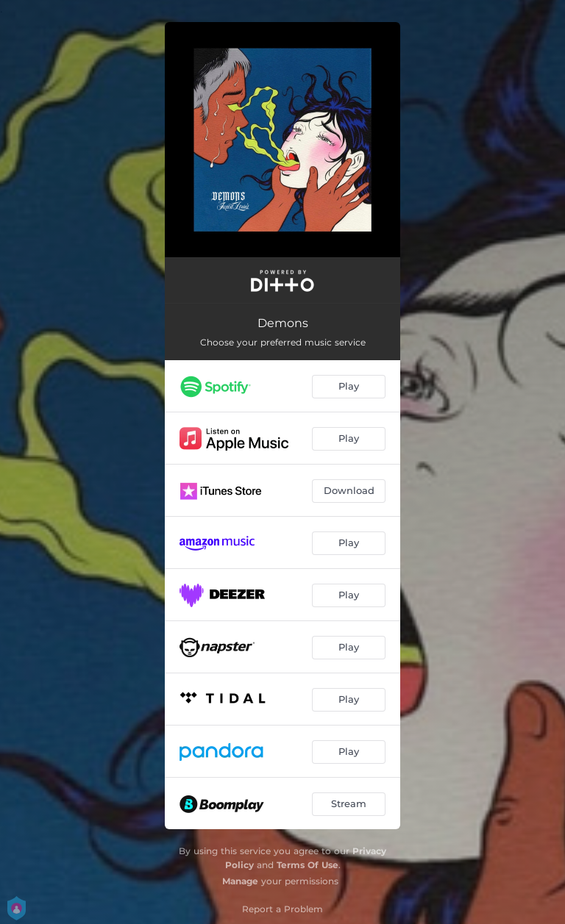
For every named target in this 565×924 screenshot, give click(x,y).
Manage (240, 881)
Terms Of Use (308, 865)
